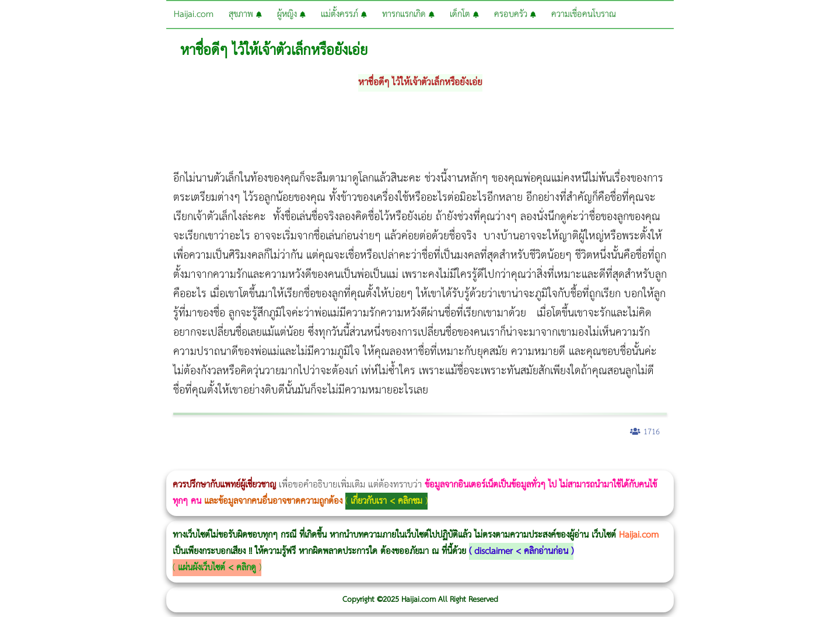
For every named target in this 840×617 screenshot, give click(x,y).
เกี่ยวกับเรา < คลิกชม (386, 501)
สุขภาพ (245, 14)
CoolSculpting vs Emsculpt (214, 463)
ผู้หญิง (291, 14)
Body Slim (169, 463)
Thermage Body (294, 463)
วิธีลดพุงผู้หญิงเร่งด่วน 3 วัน (165, 463)
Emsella (315, 463)
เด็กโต (464, 14)
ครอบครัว (515, 14)
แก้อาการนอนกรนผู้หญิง (118, 463)
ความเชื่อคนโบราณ (584, 14)
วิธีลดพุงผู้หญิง (208, 463)
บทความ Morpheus (346, 463)
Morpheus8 (159, 463)
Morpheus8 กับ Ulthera (178, 463)
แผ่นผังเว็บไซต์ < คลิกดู (217, 568)
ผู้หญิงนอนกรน (59, 463)
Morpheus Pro (306, 463)
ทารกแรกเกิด (408, 14)
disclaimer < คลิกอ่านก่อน (521, 551)
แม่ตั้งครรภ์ (344, 14)
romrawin (358, 463)
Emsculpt (328, 463)
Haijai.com (194, 14)
